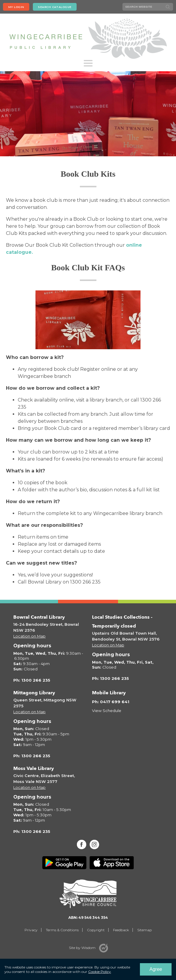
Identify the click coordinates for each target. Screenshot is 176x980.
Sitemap (144, 930)
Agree (156, 969)
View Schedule (107, 711)
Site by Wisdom (82, 948)
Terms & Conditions (62, 930)
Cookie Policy (100, 972)
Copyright (96, 930)
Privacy (31, 930)
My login (16, 7)
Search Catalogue (55, 7)
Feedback (121, 930)
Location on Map (29, 636)
